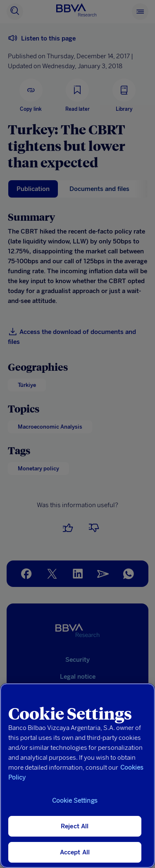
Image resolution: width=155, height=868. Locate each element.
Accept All (75, 852)
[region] (77, 776)
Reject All (75, 826)
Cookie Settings (75, 801)
